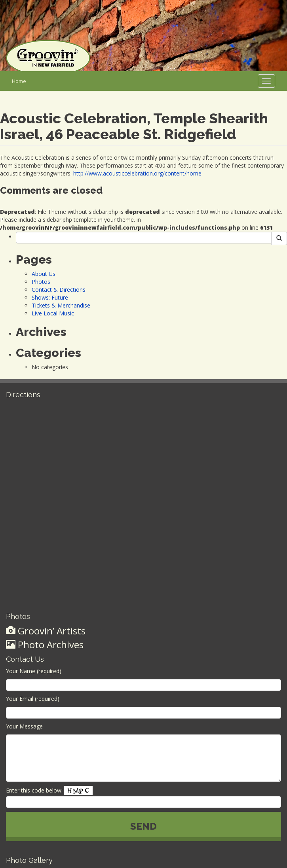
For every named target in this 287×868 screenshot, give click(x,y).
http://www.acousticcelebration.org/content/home (137, 173)
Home (19, 81)
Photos (41, 282)
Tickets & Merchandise (61, 305)
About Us (44, 274)
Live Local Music (53, 313)
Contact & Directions (59, 290)
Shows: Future (50, 297)
